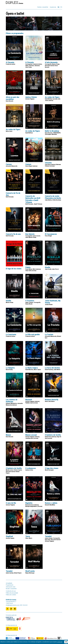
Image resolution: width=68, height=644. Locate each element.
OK (66, 642)
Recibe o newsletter (43, 7)
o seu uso (60, 642)
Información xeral (11, 587)
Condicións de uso (11, 591)
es (61, 7)
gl (58, 7)
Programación (10, 585)
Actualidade (9, 583)
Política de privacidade (12, 593)
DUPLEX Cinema (14, 3)
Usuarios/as (53, 7)
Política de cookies (11, 595)
